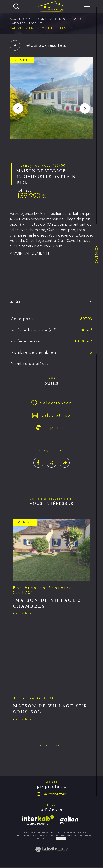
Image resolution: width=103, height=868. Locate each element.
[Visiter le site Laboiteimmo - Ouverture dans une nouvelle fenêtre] (51, 854)
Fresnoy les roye (65, 19)
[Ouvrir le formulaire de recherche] (16, 7)
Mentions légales (59, 836)
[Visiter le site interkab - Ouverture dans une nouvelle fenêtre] (38, 820)
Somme (43, 19)
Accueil (15, 19)
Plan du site (40, 836)
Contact (97, 256)
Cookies (61, 838)
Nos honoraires (21, 836)
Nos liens (86, 836)
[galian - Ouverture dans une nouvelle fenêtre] (69, 820)
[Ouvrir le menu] (87, 7)
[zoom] (51, 138)
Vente (30, 19)
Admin (74, 836)
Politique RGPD (46, 838)
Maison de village (23, 23)
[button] (85, 108)
